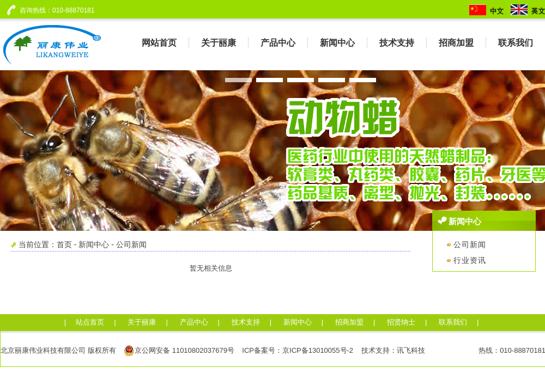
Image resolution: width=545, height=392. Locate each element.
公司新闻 (131, 244)
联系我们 (453, 322)
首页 (64, 244)
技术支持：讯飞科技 (393, 350)
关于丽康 (142, 322)
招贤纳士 (401, 322)
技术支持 (246, 322)
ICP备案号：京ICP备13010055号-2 (298, 350)
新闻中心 (94, 244)
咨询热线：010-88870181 (55, 10)
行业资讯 (467, 260)
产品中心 (194, 322)
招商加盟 (349, 322)
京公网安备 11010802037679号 (179, 351)
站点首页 (90, 322)
